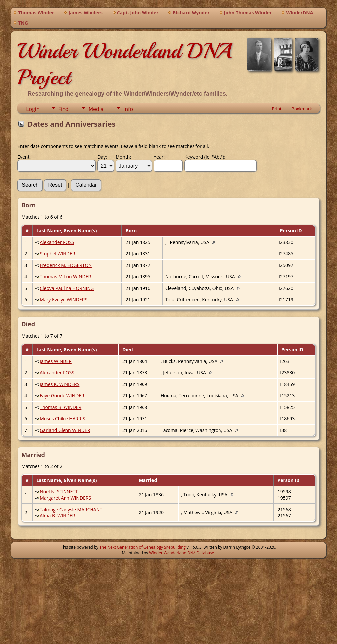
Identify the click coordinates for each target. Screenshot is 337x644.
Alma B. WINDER (57, 516)
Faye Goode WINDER (62, 396)
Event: (24, 157)
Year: (159, 157)
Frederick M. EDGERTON (66, 265)
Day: (102, 157)
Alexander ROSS (57, 242)
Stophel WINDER (57, 254)
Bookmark (302, 109)
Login (33, 109)
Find (64, 109)
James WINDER (56, 361)
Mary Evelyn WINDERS (64, 300)
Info (128, 109)
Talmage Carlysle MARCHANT (71, 509)
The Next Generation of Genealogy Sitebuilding (143, 547)
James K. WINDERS (60, 384)
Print (277, 109)
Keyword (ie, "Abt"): (205, 157)
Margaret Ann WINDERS (65, 498)
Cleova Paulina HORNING (67, 288)
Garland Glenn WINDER (65, 430)
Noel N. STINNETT (59, 492)
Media (96, 109)
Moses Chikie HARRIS (62, 419)
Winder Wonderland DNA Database (181, 553)
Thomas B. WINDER (61, 407)
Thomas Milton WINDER (65, 277)
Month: (123, 157)
